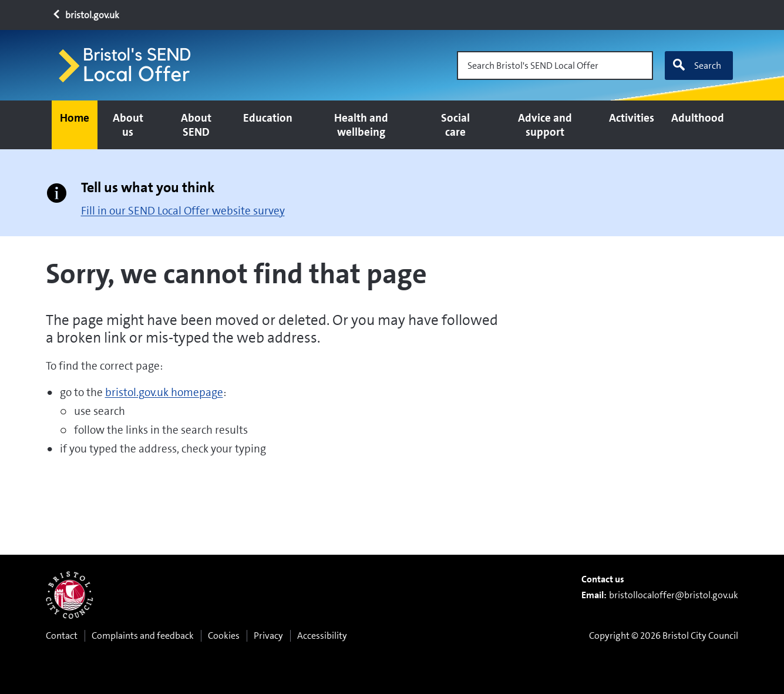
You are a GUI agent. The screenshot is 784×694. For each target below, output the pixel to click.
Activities (632, 118)
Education (268, 118)
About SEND (196, 125)
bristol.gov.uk (85, 15)
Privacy (268, 636)
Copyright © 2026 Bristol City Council (664, 636)
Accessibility (322, 636)
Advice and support (545, 125)
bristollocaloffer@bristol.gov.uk (674, 595)
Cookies (224, 636)
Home (75, 118)
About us (128, 125)
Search (696, 65)
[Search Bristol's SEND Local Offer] (555, 66)
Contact (62, 636)
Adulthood (698, 118)
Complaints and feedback (143, 636)
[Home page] (130, 66)
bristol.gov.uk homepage (164, 392)
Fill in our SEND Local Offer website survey (183, 211)
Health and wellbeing (361, 125)
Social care (455, 125)
